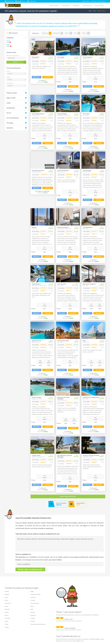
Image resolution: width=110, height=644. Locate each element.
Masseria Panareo (63, 227)
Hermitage (61, 57)
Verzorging (10, 123)
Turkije (6, 624)
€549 (96, 422)
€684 (96, 195)
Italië (94, 11)
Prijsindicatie (10, 83)
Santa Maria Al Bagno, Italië (39, 285)
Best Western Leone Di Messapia (65, 456)
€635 (66, 423)
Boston (34, 227)
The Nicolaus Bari (63, 341)
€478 (45, 480)
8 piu (84, 341)
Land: (8, 41)
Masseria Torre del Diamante (63, 398)
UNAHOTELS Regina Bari (91, 397)
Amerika (7, 591)
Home (90, 11)
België (32, 591)
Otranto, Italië (36, 115)
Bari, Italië (86, 115)
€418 (70, 481)
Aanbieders (76, 5)
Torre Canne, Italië (62, 400)
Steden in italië (99, 5)
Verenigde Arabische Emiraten (38, 624)
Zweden (7, 627)
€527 (100, 365)
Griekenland (8, 603)
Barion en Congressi (89, 284)
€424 (91, 309)
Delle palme (36, 57)
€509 (70, 195)
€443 (100, 309)
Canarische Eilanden (35, 594)
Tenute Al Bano (62, 114)
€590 (96, 138)
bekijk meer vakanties (68, 496)
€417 (45, 309)
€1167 (70, 309)
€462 (96, 252)
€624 (70, 365)
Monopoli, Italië (87, 59)
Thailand (33, 621)
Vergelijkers (66, 5)
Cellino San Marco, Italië (64, 115)
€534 (91, 365)
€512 (96, 82)
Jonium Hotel (36, 455)
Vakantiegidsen (54, 5)
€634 (45, 138)
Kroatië (7, 612)
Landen (9, 103)
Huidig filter (10, 38)
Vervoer (9, 113)
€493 (49, 365)
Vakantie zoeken (11, 52)
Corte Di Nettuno (63, 170)
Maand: (8, 71)
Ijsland (32, 606)
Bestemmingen (87, 5)
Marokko (33, 612)
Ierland (6, 606)
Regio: (8, 45)
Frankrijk (33, 600)
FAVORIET (37, 77)
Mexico (7, 615)
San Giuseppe (87, 170)
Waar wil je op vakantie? (13, 55)
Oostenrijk (7, 618)
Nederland (33, 615)
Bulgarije (7, 594)
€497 (96, 480)
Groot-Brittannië (35, 603)
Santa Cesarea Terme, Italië (64, 229)
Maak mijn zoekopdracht (30, 569)
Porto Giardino (88, 57)
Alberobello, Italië (37, 399)
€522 (45, 422)
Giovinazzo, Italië (36, 172)
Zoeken (15, 62)
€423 (70, 82)
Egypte (6, 600)
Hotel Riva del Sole (38, 170)
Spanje (6, 621)
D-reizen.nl (42, 80)
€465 (70, 138)
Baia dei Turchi (37, 341)
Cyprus (7, 597)
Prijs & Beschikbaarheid (13, 68)
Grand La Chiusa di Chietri (91, 455)
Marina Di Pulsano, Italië (38, 457)
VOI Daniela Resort (38, 114)
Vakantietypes (11, 108)
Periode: (9, 77)
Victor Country (37, 397)
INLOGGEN (94, 1)
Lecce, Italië (35, 59)
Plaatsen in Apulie (12, 93)
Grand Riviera (36, 284)
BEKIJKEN (48, 77)
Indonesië (7, 609)
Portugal (33, 618)
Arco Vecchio (62, 284)
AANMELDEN (102, 1)
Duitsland (33, 597)
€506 (70, 252)
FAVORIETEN (86, 1)
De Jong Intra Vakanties (42, 191)
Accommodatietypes (13, 118)
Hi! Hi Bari (86, 114)
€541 (45, 252)
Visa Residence (88, 227)
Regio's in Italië (11, 98)
